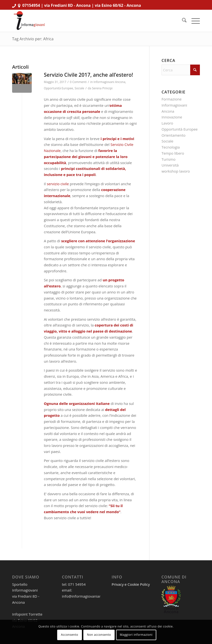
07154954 (31, 5)
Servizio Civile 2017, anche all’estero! (88, 75)
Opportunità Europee (59, 88)
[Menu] (193, 21)
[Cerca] (182, 21)
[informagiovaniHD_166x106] (29, 21)
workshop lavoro (176, 171)
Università (170, 165)
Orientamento (174, 135)
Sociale (79, 88)
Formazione (172, 99)
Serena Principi (102, 88)
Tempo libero (173, 153)
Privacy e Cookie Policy (131, 584)
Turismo (169, 159)
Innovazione (172, 117)
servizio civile (58, 184)
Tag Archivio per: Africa (33, 39)
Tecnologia (171, 147)
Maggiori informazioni (136, 635)
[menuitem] (182, 21)
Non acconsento (99, 635)
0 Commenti (78, 82)
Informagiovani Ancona (109, 82)
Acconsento (70, 635)
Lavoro (167, 123)
